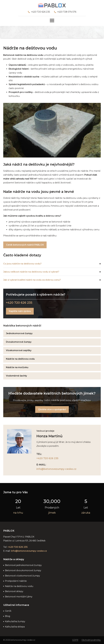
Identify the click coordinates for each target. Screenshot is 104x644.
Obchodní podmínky (91, 640)
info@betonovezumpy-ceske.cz (56, 469)
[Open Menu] (52, 20)
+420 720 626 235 (40, 12)
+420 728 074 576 (67, 12)
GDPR (75, 640)
